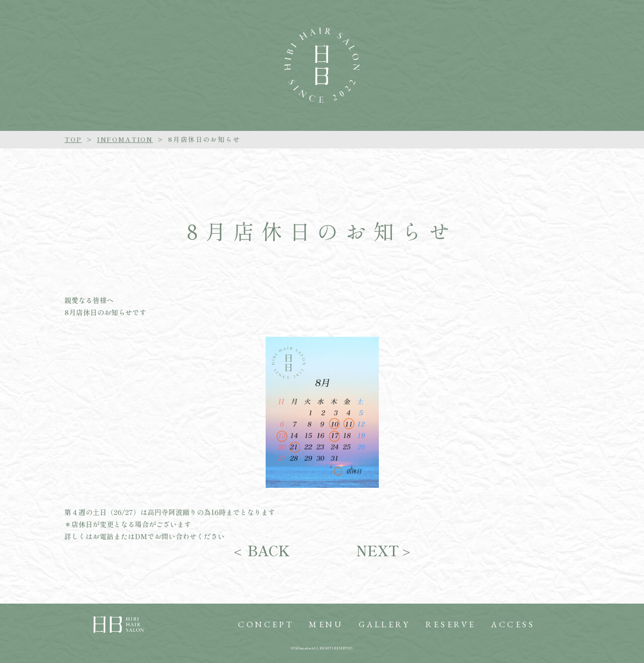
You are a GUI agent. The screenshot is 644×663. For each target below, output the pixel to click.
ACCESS (513, 624)
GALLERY (385, 624)
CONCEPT (266, 624)
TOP (73, 139)
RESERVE (451, 624)
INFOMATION (125, 139)
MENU (326, 624)
